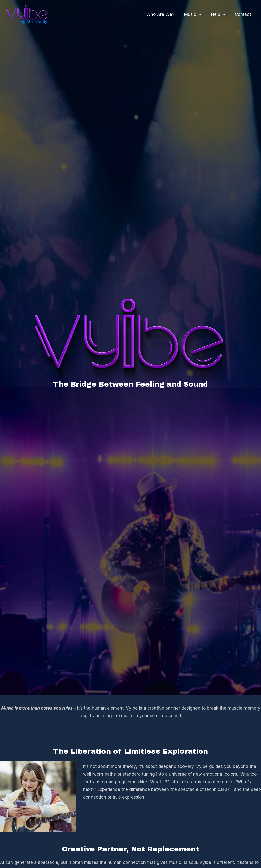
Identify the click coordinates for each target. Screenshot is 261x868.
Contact (243, 14)
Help (219, 14)
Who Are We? (164, 14)
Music (195, 14)
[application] (201, 14)
